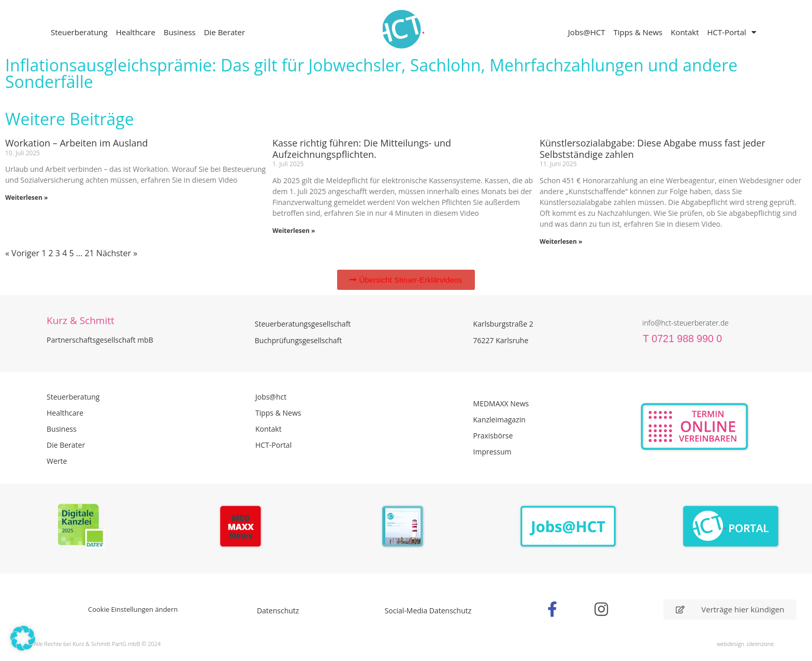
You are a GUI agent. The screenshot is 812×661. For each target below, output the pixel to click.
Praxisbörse (493, 436)
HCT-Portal (732, 32)
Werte (57, 461)
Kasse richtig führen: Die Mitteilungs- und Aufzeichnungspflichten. (362, 149)
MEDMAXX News (501, 403)
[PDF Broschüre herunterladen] (406, 528)
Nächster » (117, 253)
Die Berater (224, 32)
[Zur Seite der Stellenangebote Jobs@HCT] (568, 527)
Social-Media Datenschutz (428, 611)
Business (180, 32)
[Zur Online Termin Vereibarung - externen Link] (719, 427)
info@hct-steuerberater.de (685, 323)
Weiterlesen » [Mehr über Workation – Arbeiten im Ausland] (26, 197)
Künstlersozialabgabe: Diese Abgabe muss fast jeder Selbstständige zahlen (653, 149)
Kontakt (685, 32)
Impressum (492, 452)
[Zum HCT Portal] (731, 527)
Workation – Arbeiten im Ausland (77, 143)
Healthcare (136, 32)
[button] (23, 638)
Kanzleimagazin (499, 420)
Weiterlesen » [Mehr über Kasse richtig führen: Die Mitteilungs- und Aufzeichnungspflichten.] (294, 231)
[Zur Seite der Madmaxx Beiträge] (244, 528)
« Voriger (22, 253)
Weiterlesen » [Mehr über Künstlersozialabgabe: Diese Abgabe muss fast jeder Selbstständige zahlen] (561, 241)
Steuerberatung (79, 32)
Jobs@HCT (587, 32)
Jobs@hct (271, 397)
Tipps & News (638, 32)
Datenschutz (278, 611)
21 (89, 253)
